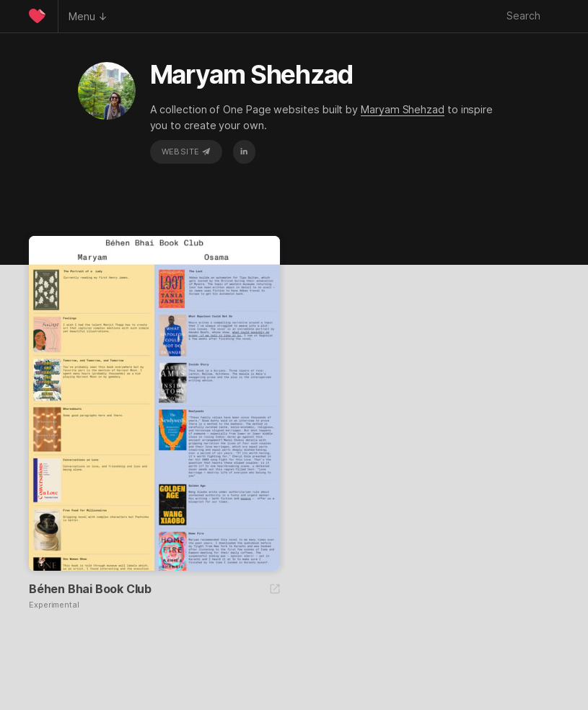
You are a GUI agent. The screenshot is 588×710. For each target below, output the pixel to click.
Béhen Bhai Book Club (90, 589)
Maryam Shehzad (403, 109)
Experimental (54, 605)
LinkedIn (244, 152)
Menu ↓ (88, 16)
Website (186, 152)
